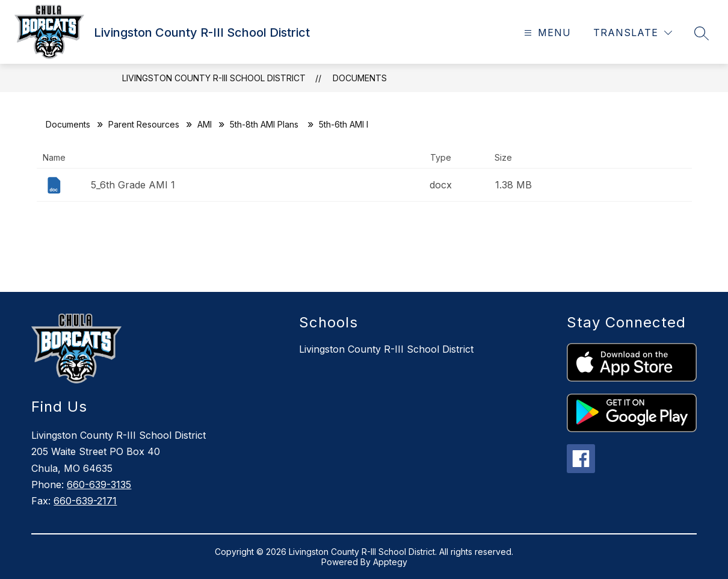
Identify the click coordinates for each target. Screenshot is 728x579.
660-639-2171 (85, 501)
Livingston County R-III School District (214, 78)
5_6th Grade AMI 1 (133, 185)
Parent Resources (144, 124)
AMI (205, 124)
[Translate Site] (633, 33)
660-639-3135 (99, 485)
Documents (360, 78)
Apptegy (390, 562)
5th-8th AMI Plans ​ (265, 124)
